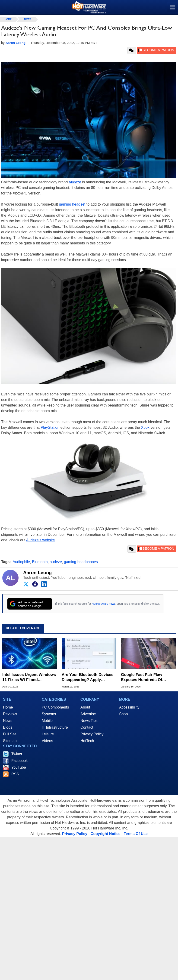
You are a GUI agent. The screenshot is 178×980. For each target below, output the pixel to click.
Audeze (75, 182)
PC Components (55, 707)
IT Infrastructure (55, 727)
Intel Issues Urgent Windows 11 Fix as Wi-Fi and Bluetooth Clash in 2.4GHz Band (29, 677)
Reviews (10, 714)
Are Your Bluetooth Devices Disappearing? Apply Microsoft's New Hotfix (87, 677)
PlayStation (50, 427)
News (28, 19)
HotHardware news (104, 604)
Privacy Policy (92, 734)
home (8, 19)
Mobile (47, 721)
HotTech (87, 741)
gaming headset (72, 204)
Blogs (8, 727)
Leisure (48, 734)
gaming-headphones (81, 562)
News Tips (89, 721)
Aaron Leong (37, 573)
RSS (15, 774)
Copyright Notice (106, 834)
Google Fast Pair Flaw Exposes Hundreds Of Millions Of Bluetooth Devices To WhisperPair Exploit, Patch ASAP (143, 677)
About (85, 707)
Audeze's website (41, 540)
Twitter (17, 754)
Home (8, 707)
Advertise (88, 714)
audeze (56, 562)
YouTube (19, 767)
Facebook (19, 761)
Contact (87, 727)
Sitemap (10, 741)
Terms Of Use (136, 834)
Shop (123, 714)
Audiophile (21, 562)
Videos (47, 741)
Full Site (10, 734)
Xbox (146, 427)
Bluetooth (40, 562)
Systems (49, 714)
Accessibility (129, 707)
